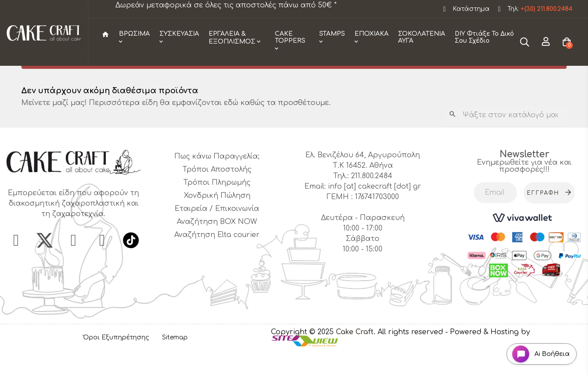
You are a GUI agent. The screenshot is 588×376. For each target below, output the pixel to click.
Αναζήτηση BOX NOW (217, 245)
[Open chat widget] (538, 351)
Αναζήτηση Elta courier (217, 258)
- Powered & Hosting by (488, 355)
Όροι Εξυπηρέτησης (116, 361)
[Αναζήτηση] (506, 138)
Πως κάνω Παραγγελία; (217, 180)
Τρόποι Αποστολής (217, 193)
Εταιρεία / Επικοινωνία (217, 232)
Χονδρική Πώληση (217, 219)
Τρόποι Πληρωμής (217, 206)
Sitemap (175, 361)
